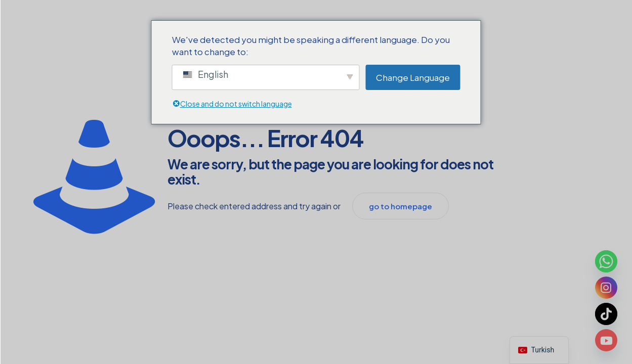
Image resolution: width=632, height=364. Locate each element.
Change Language (413, 77)
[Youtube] (606, 340)
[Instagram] (606, 288)
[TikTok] (606, 314)
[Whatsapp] (606, 261)
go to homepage (401, 206)
